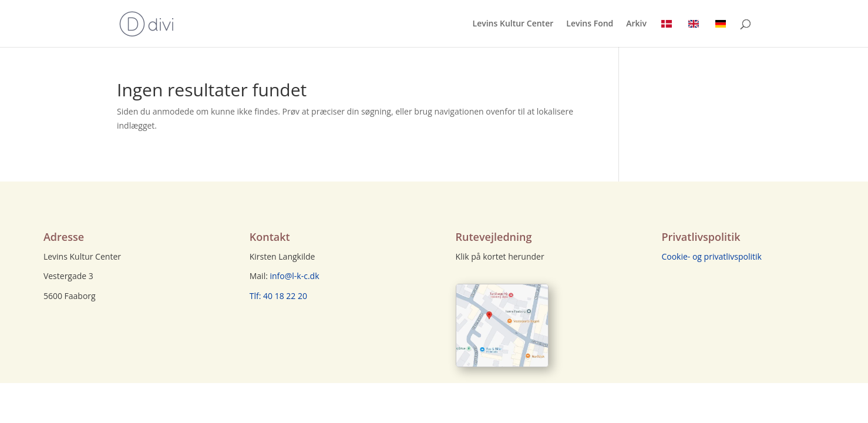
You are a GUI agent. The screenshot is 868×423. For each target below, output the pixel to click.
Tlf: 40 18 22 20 (278, 296)
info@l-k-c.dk (295, 276)
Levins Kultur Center (513, 24)
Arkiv (636, 24)
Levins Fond (590, 24)
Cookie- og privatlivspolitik (711, 256)
